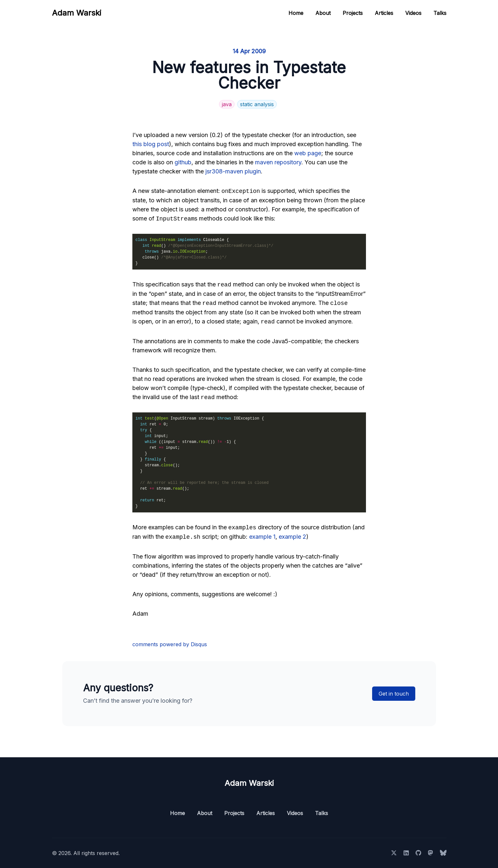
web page (308, 153)
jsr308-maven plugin (233, 171)
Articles (384, 13)
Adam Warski (77, 13)
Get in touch (394, 694)
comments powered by (170, 644)
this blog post (151, 144)
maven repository (278, 162)
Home (296, 13)
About (323, 13)
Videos (413, 13)
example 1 (262, 537)
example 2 (292, 537)
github (183, 162)
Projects (353, 13)
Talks (440, 13)
